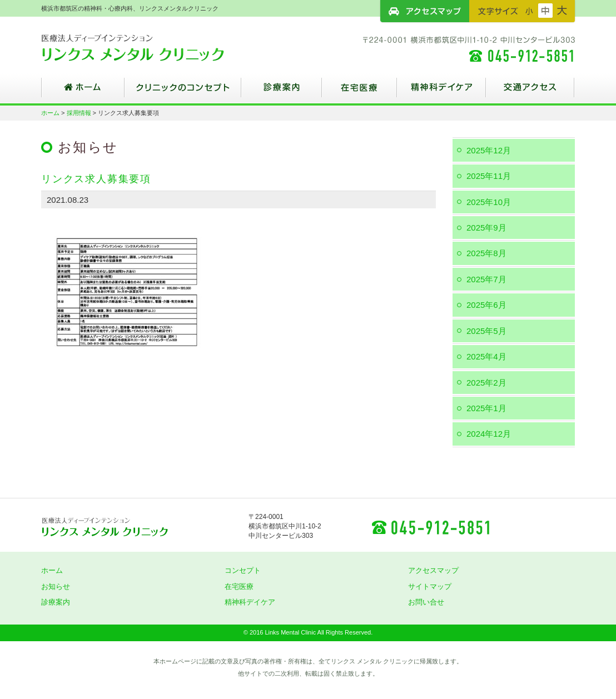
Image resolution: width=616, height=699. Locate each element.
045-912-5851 (430, 527)
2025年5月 (486, 331)
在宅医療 (359, 92)
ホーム (83, 92)
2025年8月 (486, 253)
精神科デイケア (441, 92)
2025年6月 (486, 305)
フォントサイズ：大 (562, 11)
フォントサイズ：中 (545, 11)
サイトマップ (430, 586)
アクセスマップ (425, 11)
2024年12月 (489, 434)
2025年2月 (486, 383)
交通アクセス (530, 92)
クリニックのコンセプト (183, 92)
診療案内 (282, 92)
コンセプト (243, 570)
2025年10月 (489, 202)
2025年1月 (486, 408)
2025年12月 (489, 150)
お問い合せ (426, 602)
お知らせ (56, 586)
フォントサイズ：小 (529, 11)
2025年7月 (486, 279)
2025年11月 (489, 176)
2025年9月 (486, 228)
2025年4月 (486, 356)
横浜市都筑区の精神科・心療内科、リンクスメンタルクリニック (152, 47)
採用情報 (79, 113)
